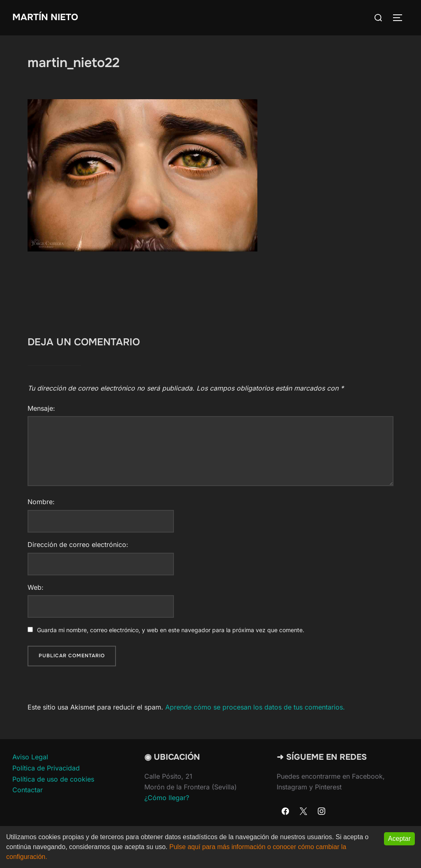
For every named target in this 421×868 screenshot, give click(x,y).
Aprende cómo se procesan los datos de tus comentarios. (255, 707)
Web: (36, 587)
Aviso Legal (30, 757)
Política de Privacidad (46, 768)
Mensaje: (41, 408)
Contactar (28, 790)
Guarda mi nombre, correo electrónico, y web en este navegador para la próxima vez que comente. (171, 630)
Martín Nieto (45, 17)
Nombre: (41, 502)
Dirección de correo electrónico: (78, 545)
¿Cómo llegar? (167, 798)
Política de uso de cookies (53, 779)
